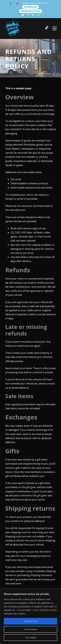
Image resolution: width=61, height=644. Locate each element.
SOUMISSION (31, 7)
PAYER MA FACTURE (31, 11)
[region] (31, 616)
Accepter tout (31, 621)
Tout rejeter (31, 637)
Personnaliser (31, 629)
